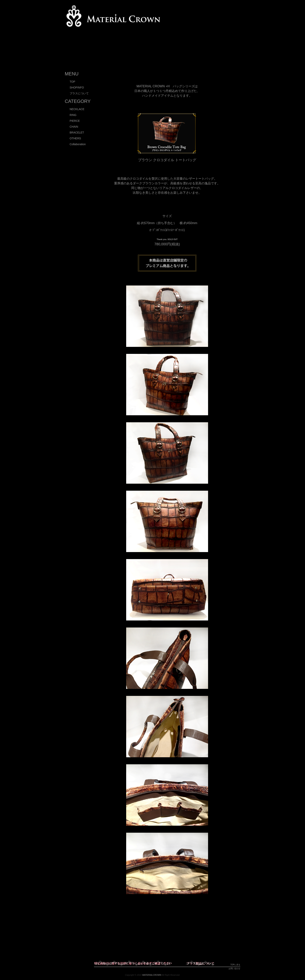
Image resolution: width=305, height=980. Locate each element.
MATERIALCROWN (152, 975)
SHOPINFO (77, 87)
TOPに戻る (235, 965)
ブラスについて (79, 93)
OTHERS (75, 138)
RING (73, 115)
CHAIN (74, 127)
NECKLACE (77, 109)
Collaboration (78, 144)
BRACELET (77, 133)
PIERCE (75, 121)
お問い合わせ (234, 969)
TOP (72, 82)
